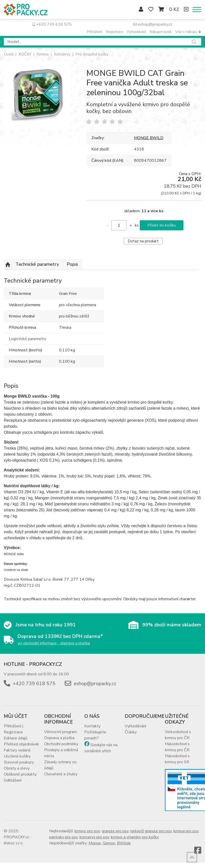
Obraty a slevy (17, 768)
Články (131, 732)
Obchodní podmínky (61, 744)
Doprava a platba (59, 738)
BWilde (124, 843)
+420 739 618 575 (52, 24)
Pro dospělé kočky (92, 54)
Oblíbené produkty (20, 774)
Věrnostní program (60, 732)
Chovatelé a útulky (61, 774)
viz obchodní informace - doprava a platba (54, 643)
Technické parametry (37, 264)
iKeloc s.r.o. (14, 843)
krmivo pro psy (87, 831)
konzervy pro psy (94, 837)
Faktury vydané (17, 750)
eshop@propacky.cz (153, 24)
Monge (95, 843)
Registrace (115, 32)
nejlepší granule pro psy (151, 831)
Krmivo (43, 54)
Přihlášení (95, 32)
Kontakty (92, 726)
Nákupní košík (161, 32)
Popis (72, 264)
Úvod (9, 54)
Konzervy (62, 54)
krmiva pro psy (186, 831)
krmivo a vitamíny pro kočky (135, 837)
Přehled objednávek (21, 744)
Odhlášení (13, 780)
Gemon (109, 843)
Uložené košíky (17, 756)
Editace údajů (16, 738)
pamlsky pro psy (63, 837)
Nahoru (8, 264)
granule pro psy (115, 831)
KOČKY (25, 54)
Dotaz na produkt (143, 241)
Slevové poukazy (19, 762)
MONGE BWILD (149, 138)
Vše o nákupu (188, 32)
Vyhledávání (136, 32)
